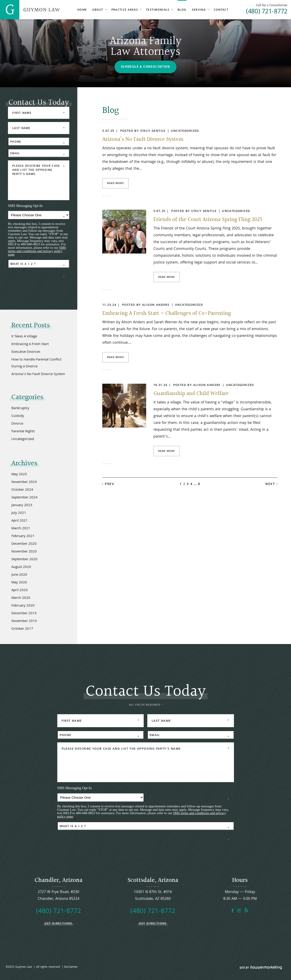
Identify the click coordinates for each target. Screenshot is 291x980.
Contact (221, 10)
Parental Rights (23, 432)
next (270, 484)
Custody (18, 416)
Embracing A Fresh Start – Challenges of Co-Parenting (167, 313)
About (98, 10)
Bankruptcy (20, 408)
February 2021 (23, 536)
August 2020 (21, 567)
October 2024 (22, 490)
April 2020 (20, 590)
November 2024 (24, 482)
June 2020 (19, 575)
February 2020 (23, 606)
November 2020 (24, 552)
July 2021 (19, 513)
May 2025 (19, 475)
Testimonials (158, 10)
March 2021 (21, 529)
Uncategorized (185, 131)
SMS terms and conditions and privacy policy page (37, 251)
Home (82, 10)
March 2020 (21, 598)
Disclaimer (71, 967)
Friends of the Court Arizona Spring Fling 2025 (208, 220)
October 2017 (22, 629)
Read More (115, 183)
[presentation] (43, 280)
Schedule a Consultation (145, 67)
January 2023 (22, 505)
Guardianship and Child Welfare (191, 394)
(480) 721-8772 (267, 12)
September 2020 (24, 560)
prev (109, 484)
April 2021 (20, 521)
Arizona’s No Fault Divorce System (143, 139)
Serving (199, 10)
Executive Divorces (26, 352)
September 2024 (24, 498)
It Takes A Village (24, 337)
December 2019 (24, 614)
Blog (182, 10)
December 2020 (24, 544)
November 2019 (24, 621)
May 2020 (19, 583)
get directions (58, 923)
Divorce (17, 424)
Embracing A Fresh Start (30, 344)
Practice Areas (125, 10)
